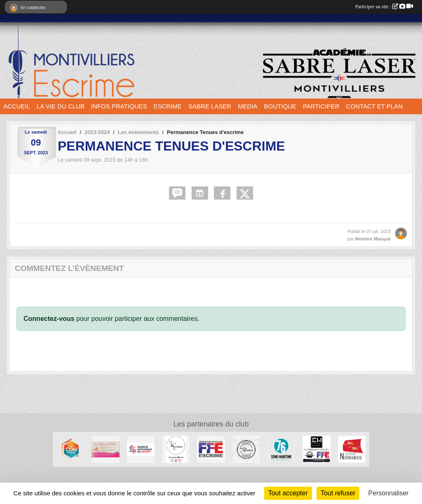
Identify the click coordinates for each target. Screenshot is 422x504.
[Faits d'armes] (246, 449)
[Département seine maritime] (281, 449)
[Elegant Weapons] (316, 449)
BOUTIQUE (280, 106)
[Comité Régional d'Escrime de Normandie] (352, 449)
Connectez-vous (49, 319)
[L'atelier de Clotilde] (105, 449)
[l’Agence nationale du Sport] (141, 449)
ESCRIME (168, 106)
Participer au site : (384, 7)
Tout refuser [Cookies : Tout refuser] (338, 493)
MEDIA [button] (248, 106)
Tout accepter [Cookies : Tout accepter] (288, 493)
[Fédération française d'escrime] (211, 449)
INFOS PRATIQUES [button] (119, 106)
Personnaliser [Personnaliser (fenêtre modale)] (389, 493)
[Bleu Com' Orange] (70, 449)
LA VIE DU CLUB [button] (61, 106)
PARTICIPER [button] (321, 106)
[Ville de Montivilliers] (176, 449)
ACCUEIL (17, 106)
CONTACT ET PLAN (375, 106)
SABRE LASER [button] (210, 106)
